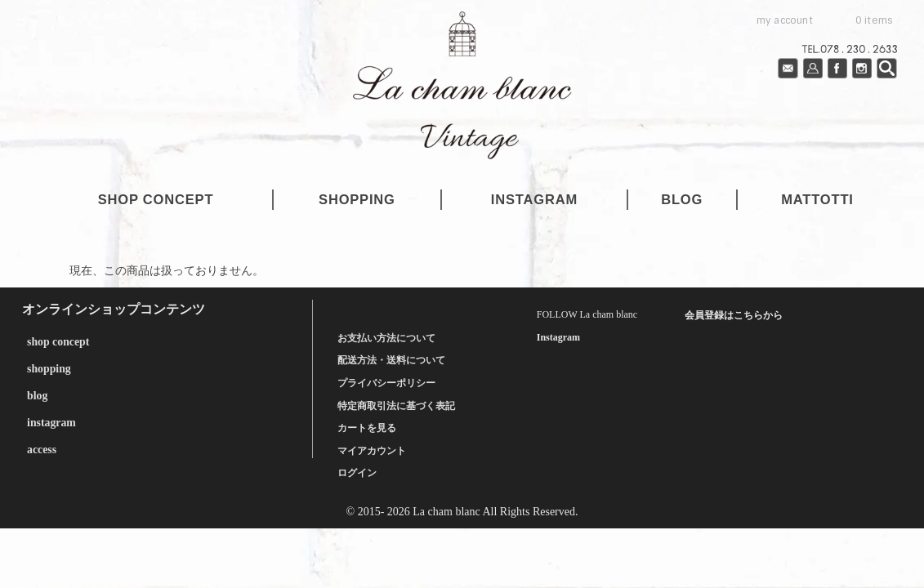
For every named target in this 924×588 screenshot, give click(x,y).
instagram (534, 199)
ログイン (357, 473)
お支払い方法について (386, 337)
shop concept (156, 199)
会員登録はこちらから (734, 315)
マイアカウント (372, 450)
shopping (357, 199)
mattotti (817, 199)
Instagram (558, 337)
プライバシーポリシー (386, 383)
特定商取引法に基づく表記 (396, 405)
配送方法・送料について (391, 360)
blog (682, 199)
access (41, 446)
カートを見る (367, 428)
